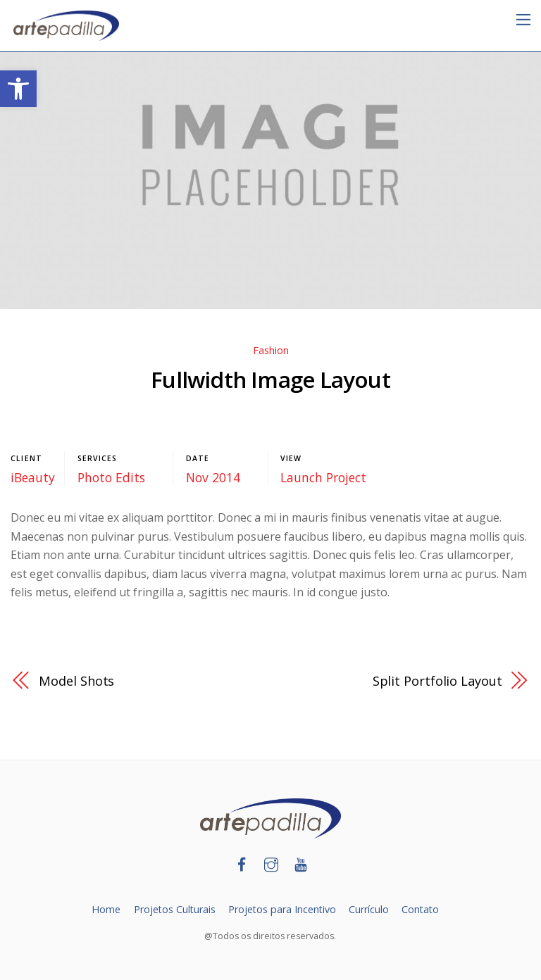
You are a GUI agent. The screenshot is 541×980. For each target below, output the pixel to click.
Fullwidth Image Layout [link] (270, 379)
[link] (18, 89)
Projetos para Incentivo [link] (282, 909)
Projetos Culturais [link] (173, 909)
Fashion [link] (271, 351)
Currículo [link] (369, 909)
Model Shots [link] (77, 680)
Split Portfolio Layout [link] (437, 680)
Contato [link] (422, 909)
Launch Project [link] (323, 477)
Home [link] (104, 909)
